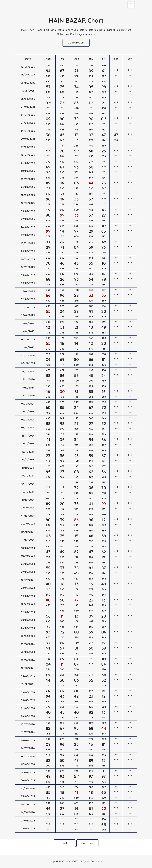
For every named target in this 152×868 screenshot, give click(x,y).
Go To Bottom (76, 43)
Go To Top (87, 843)
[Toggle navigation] (131, 5)
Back (65, 843)
